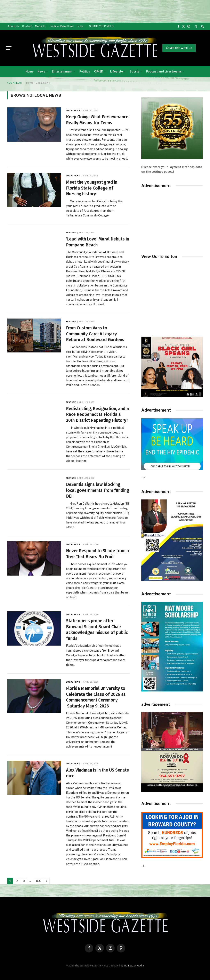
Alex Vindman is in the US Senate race (98, 773)
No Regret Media (134, 966)
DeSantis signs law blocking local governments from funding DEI (98, 490)
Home (30, 71)
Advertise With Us (179, 48)
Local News (73, 110)
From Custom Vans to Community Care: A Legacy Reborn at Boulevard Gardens (95, 334)
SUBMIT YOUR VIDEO (101, 26)
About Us (13, 26)
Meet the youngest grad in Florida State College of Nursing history (92, 188)
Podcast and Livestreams (164, 71)
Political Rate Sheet (62, 26)
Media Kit (41, 26)
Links (80, 26)
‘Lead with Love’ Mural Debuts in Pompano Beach (98, 242)
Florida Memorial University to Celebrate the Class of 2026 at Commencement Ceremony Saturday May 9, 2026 (96, 697)
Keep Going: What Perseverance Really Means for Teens (97, 120)
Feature (71, 232)
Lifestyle (116, 71)
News (41, 71)
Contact (27, 26)
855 (38, 881)
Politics (85, 71)
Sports (134, 71)
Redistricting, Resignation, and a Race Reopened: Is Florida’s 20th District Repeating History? (98, 415)
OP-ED (99, 71)
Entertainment (62, 71)
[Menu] (9, 48)
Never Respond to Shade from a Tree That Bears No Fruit (98, 554)
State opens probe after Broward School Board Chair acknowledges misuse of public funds (97, 630)
